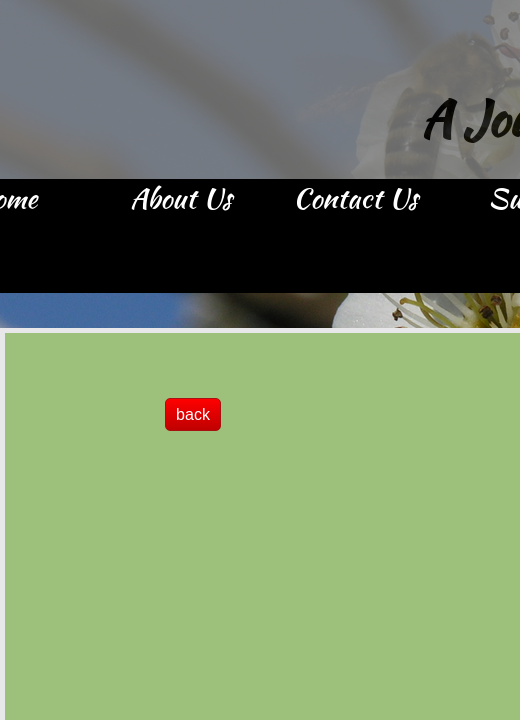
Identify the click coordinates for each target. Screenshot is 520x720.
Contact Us (355, 200)
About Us (181, 200)
